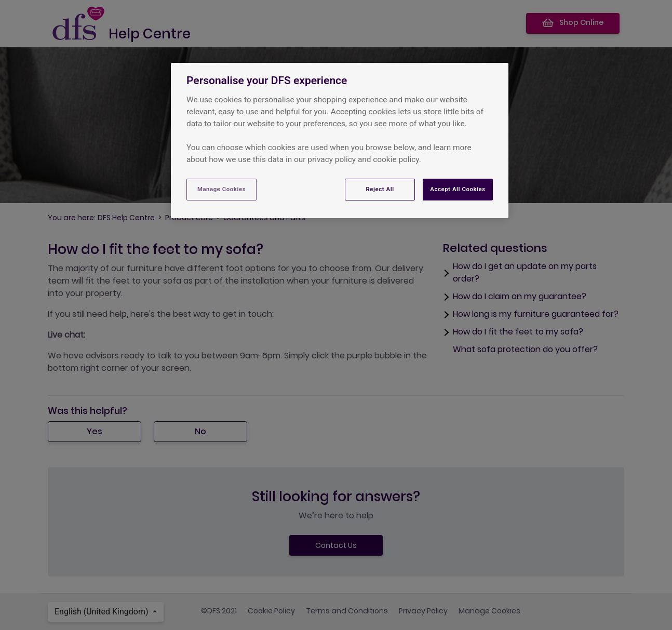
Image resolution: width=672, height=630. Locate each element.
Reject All (380, 189)
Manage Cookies (221, 189)
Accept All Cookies (458, 189)
